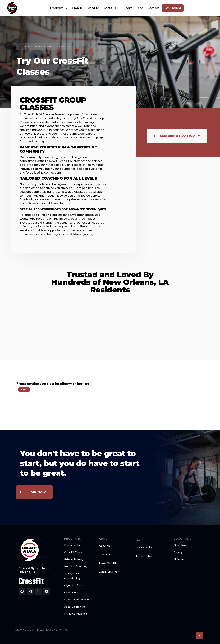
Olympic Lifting (73, 585)
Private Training (74, 559)
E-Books (126, 8)
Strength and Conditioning (72, 576)
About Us (105, 546)
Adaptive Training (75, 607)
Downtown (181, 545)
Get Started (173, 8)
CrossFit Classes (74, 552)
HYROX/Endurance (76, 614)
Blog (140, 8)
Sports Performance (76, 600)
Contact (153, 8)
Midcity (178, 552)
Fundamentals (73, 545)
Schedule (93, 8)
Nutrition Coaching (76, 566)
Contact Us (106, 555)
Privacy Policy (144, 547)
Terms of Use (144, 556)
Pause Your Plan (109, 563)
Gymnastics (71, 593)
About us (110, 8)
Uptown (179, 559)
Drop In (77, 8)
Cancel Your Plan (109, 572)
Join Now (37, 492)
